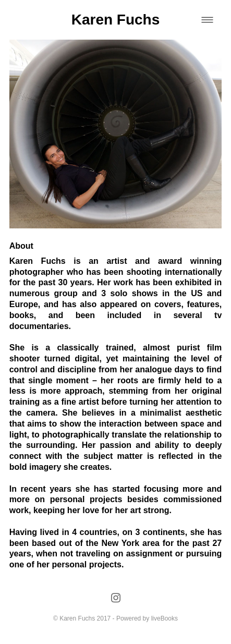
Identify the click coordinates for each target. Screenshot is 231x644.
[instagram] (115, 598)
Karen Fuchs (116, 20)
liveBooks (165, 618)
